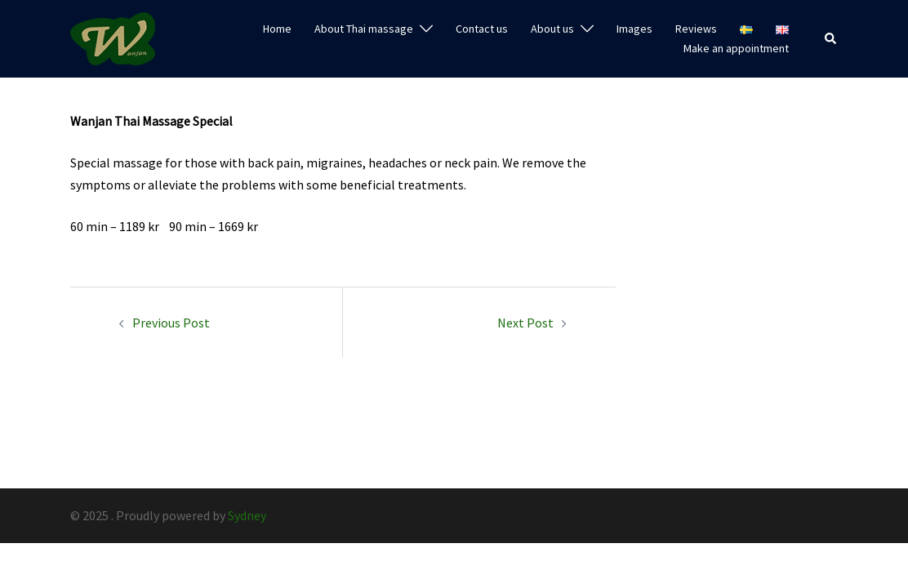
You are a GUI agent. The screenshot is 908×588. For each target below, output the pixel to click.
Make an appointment (736, 48)
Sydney (247, 515)
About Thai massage (364, 29)
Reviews (696, 29)
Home (277, 29)
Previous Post (171, 323)
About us (552, 29)
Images (634, 29)
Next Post (525, 323)
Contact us (482, 29)
